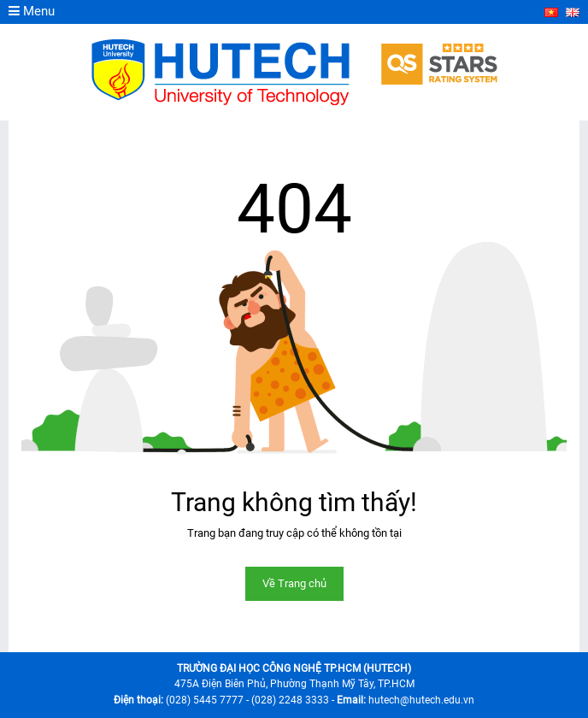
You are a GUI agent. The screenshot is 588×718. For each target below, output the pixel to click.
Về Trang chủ (294, 583)
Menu (32, 11)
